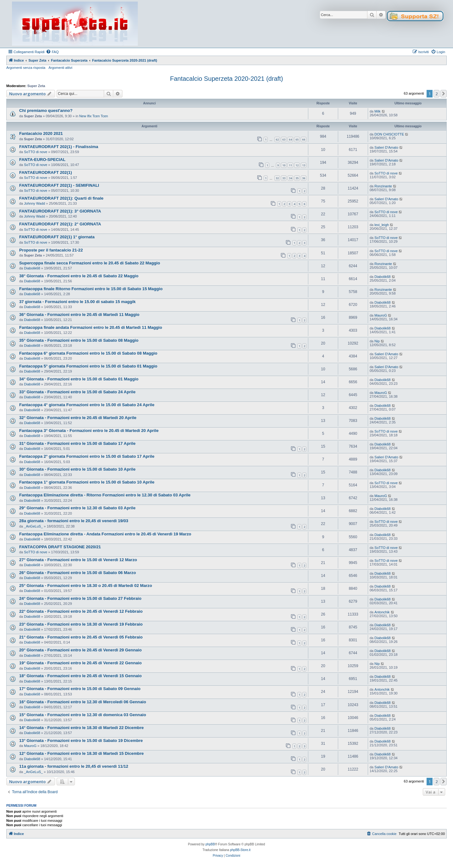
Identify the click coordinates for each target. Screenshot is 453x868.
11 (290, 165)
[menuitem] (52, 52)
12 (297, 165)
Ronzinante (383, 186)
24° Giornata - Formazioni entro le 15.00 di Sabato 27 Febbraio (80, 598)
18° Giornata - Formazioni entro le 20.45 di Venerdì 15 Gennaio (80, 676)
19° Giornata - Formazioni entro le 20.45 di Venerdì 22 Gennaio (80, 663)
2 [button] (436, 94)
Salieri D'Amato (386, 147)
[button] (444, 94)
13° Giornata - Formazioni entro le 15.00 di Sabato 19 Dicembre (81, 741)
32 (277, 178)
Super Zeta (36, 86)
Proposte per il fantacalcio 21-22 (51, 250)
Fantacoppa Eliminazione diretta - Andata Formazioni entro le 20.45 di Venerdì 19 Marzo (105, 534)
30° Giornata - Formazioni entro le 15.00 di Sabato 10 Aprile (77, 469)
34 (290, 178)
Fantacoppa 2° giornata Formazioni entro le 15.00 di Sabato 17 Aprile (87, 456)
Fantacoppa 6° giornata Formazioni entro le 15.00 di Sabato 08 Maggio (88, 353)
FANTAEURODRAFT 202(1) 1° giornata (57, 237)
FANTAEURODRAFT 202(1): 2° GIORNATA (60, 224)
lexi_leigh (382, 225)
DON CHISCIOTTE (389, 134)
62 (277, 139)
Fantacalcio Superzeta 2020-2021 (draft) (226, 79)
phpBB (210, 844)
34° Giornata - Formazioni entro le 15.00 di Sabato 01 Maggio (79, 379)
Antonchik (382, 612)
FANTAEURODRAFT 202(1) (46, 172)
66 (304, 139)
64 (290, 139)
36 (304, 178)
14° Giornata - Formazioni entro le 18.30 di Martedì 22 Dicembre (81, 728)
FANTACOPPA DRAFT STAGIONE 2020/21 (60, 547)
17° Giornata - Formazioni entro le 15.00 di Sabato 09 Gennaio (80, 689)
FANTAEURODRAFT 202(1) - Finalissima (59, 147)
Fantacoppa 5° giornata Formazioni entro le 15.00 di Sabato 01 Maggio (88, 366)
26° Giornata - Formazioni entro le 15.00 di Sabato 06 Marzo (78, 573)
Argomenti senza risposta (26, 68)
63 (284, 139)
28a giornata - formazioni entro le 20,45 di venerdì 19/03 (74, 521)
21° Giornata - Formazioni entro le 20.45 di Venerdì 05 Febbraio (81, 637)
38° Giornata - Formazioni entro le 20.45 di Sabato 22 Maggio (79, 276)
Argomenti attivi (60, 68)
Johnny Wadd (34, 203)
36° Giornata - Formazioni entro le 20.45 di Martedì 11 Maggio (79, 315)
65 (297, 139)
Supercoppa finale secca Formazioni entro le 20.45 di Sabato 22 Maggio (90, 263)
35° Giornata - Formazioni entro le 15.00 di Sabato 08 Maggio (79, 340)
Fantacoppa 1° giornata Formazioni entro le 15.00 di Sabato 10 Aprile (87, 482)
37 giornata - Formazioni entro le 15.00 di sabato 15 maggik (77, 302)
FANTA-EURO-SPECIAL (42, 160)
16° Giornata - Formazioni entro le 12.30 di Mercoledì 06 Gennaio (83, 702)
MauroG (381, 315)
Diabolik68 (32, 268)
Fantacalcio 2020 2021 (41, 133)
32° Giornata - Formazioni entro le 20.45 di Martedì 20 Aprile (78, 418)
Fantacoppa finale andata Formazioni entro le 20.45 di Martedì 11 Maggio (91, 327)
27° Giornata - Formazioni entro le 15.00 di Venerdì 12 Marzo (78, 560)
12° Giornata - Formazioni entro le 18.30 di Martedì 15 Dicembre (81, 753)
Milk (377, 111)
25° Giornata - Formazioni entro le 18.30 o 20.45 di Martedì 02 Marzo (86, 586)
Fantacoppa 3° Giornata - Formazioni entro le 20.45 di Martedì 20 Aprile (89, 431)
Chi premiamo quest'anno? (46, 111)
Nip (377, 341)
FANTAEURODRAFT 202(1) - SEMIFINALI (59, 185)
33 (284, 178)
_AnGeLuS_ (33, 526)
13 (304, 165)
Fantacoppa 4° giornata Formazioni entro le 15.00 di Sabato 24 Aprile (87, 405)
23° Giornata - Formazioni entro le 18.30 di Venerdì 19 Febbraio (81, 624)
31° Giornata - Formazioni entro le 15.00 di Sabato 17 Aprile (77, 443)
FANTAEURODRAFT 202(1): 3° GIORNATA (60, 211)
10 (284, 165)
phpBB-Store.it (240, 850)
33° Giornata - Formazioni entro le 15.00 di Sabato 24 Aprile (77, 392)
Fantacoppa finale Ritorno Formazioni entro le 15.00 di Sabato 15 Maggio (91, 289)
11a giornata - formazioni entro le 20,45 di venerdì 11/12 (74, 766)
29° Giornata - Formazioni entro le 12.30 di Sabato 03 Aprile (77, 508)
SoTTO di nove (36, 152)
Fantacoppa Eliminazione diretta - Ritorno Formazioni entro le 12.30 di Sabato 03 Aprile (105, 495)
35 (297, 178)
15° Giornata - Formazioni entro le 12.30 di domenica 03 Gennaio (83, 715)
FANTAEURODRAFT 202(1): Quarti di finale (61, 198)
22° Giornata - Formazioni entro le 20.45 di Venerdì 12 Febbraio (81, 611)
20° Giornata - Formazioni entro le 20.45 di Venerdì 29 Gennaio (80, 650)
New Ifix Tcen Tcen (94, 116)
